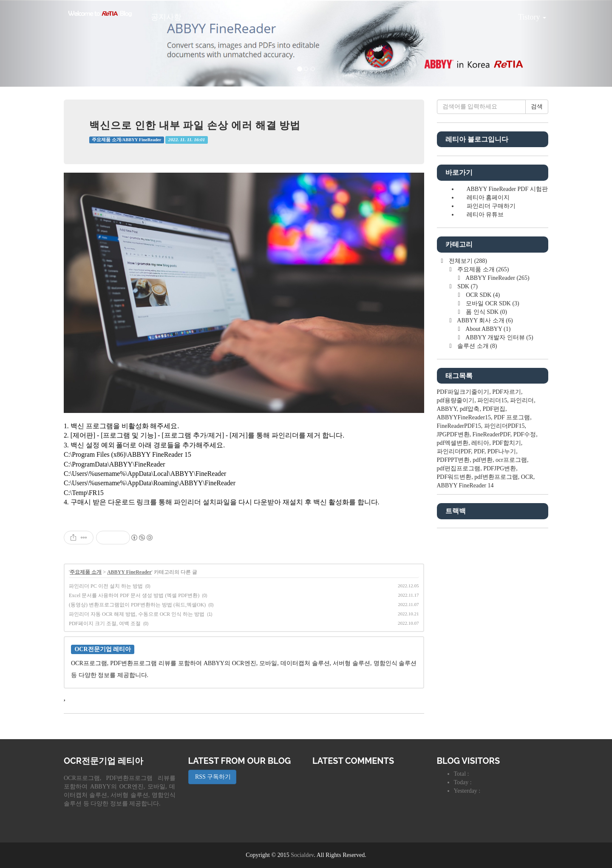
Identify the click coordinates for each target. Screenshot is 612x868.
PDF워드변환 (454, 477)
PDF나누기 (502, 451)
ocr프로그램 (511, 460)
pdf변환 (483, 460)
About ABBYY (488, 329)
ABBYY (447, 409)
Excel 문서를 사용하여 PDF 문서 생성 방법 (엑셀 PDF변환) (134, 595)
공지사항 (166, 17)
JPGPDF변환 (453, 434)
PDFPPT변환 (453, 460)
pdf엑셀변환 (453, 443)
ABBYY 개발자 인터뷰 (499, 337)
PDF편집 (494, 409)
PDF (479, 451)
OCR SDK (482, 295)
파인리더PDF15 (504, 426)
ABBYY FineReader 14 (465, 485)
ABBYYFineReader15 (464, 417)
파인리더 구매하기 (491, 206)
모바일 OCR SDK (492, 303)
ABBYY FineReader (129, 572)
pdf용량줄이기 (456, 400)
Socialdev (302, 855)
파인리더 (522, 400)
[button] (46, 43)
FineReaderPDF (492, 434)
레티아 (480, 443)
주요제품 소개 (86, 572)
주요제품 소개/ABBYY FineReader (126, 140)
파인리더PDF (454, 451)
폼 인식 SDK (486, 312)
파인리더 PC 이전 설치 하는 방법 (106, 586)
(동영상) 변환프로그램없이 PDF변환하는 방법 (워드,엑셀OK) (137, 605)
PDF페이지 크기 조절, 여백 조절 (105, 623)
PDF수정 (525, 434)
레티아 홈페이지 (488, 198)
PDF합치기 (507, 443)
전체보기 (467, 261)
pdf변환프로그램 (496, 477)
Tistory (526, 14)
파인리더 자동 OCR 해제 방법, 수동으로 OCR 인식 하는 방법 (137, 614)
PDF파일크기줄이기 (463, 392)
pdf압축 (470, 409)
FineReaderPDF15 (459, 426)
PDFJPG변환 (500, 468)
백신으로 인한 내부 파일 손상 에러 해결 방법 (195, 125)
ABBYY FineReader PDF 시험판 (507, 189)
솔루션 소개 (477, 346)
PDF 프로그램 (512, 417)
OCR (527, 477)
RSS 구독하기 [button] (212, 777)
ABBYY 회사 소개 (484, 320)
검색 (537, 107)
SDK (467, 286)
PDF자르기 (507, 392)
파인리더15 (492, 400)
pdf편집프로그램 (459, 468)
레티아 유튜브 (485, 215)
